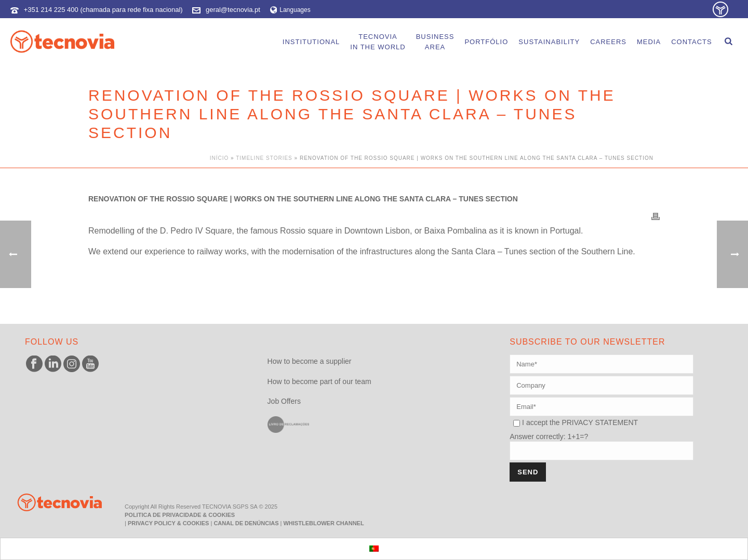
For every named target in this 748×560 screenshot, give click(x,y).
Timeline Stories (264, 158)
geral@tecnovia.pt (233, 10)
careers (608, 42)
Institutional (311, 42)
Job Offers (284, 401)
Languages (290, 10)
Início (219, 158)
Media (649, 42)
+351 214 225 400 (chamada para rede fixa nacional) (103, 10)
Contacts (692, 42)
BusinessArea (435, 42)
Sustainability (549, 42)
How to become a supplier (310, 361)
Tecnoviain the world (378, 42)
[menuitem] (374, 549)
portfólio (486, 42)
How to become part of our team (319, 381)
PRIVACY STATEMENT (600, 422)
